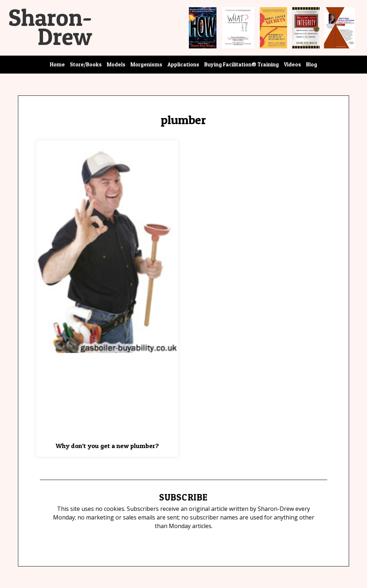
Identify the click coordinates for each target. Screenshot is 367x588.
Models (116, 64)
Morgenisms (146, 64)
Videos (292, 64)
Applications (183, 64)
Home (57, 64)
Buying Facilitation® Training (242, 64)
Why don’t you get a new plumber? (107, 446)
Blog (312, 64)
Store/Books (86, 64)
